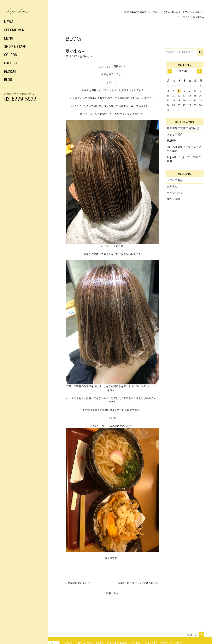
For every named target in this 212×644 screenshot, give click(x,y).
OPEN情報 (173, 199)
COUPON (11, 55)
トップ (176, 17)
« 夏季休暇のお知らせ (78, 583)
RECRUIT (10, 71)
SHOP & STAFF (15, 46)
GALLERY (11, 63)
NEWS (9, 22)
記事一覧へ (112, 593)
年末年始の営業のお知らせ (183, 128)
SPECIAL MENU (15, 30)
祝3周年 (172, 141)
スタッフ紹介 (175, 134)
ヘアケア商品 (175, 180)
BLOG (8, 80)
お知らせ (172, 186)
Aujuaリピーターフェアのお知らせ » (138, 583)
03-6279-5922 (20, 99)
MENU (9, 38)
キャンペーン (175, 193)
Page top (195, 635)
